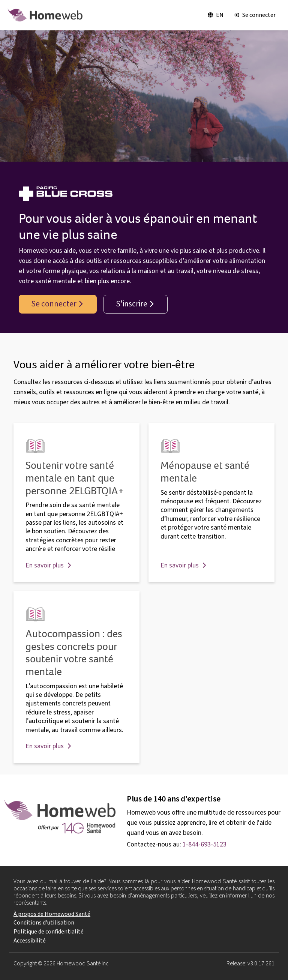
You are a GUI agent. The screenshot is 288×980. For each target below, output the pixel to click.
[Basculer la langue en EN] (216, 15)
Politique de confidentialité (49, 932)
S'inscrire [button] (135, 304)
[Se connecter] (255, 15)
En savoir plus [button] (48, 565)
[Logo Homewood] (45, 15)
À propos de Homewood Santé (52, 914)
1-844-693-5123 (205, 844)
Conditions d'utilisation (44, 923)
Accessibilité (30, 941)
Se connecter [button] (57, 304)
